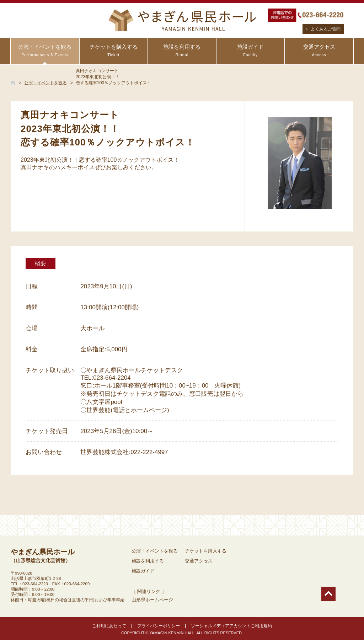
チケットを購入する (114, 51)
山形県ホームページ (152, 600)
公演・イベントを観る (45, 51)
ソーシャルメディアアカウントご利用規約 (231, 626)
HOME (13, 82)
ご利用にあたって (109, 626)
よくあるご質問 (326, 29)
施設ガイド (250, 51)
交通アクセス (319, 51)
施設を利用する (182, 51)
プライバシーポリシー (159, 626)
